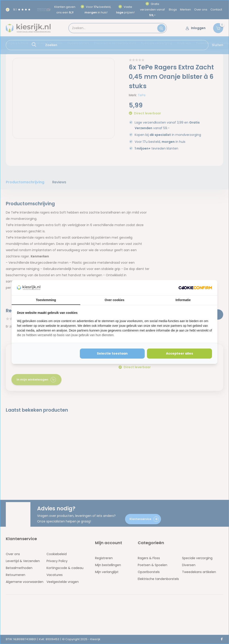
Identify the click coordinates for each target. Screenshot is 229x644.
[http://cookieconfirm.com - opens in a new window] (195, 288)
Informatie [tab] (183, 300)
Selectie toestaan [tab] (112, 353)
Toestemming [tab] (46, 300)
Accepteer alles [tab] (179, 353)
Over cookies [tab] (114, 300)
